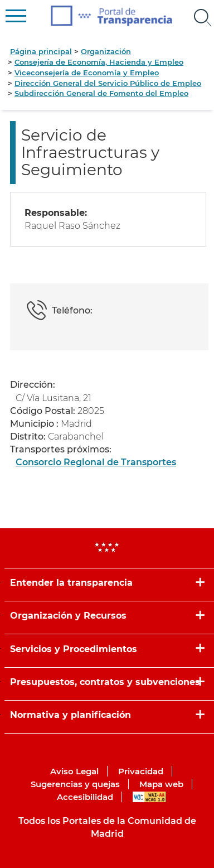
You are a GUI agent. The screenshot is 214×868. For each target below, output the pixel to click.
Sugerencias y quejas (75, 784)
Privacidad (141, 771)
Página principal (41, 51)
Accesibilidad (85, 797)
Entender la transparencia (71, 583)
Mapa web (161, 784)
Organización (106, 51)
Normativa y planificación (70, 715)
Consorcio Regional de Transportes (96, 462)
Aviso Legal (74, 771)
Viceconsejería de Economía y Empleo (87, 73)
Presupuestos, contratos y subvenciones (105, 682)
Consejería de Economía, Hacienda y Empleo (99, 62)
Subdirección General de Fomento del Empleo (101, 93)
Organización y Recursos (68, 616)
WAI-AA (149, 797)
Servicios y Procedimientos (74, 649)
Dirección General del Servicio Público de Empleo (108, 83)
